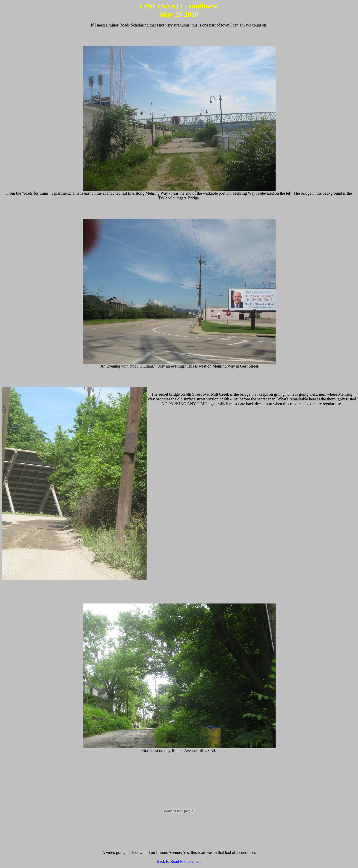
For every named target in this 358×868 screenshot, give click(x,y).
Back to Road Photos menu (179, 861)
